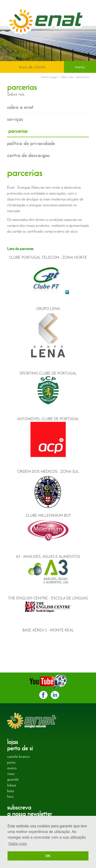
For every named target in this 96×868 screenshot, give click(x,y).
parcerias (18, 131)
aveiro (12, 768)
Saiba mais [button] (18, 844)
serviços (15, 119)
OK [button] (48, 856)
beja (10, 791)
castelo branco (18, 756)
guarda (13, 779)
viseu (11, 774)
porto (11, 762)
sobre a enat (20, 107)
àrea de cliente (32, 67)
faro (10, 796)
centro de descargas (28, 155)
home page (49, 77)
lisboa (12, 785)
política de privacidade (31, 143)
